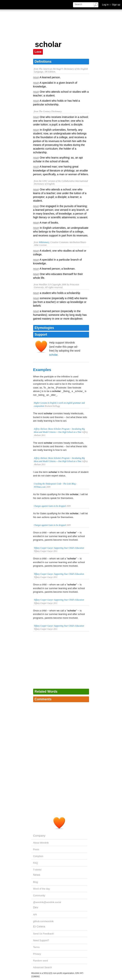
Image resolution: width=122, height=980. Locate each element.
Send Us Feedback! (44, 934)
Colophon (38, 856)
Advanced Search (43, 967)
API (35, 915)
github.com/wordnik (43, 921)
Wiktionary (44, 242)
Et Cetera (39, 926)
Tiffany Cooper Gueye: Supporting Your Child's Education (59, 548)
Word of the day (42, 889)
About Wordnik (41, 843)
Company (39, 836)
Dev (36, 907)
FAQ (36, 863)
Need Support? (41, 940)
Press (36, 849)
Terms (36, 947)
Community (39, 895)
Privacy (37, 954)
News (37, 875)
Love (38, 52)
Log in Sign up (111, 5)
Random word (41, 961)
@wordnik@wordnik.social (47, 902)
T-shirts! (37, 870)
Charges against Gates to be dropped (50, 506)
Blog (36, 882)
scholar (53, 355)
